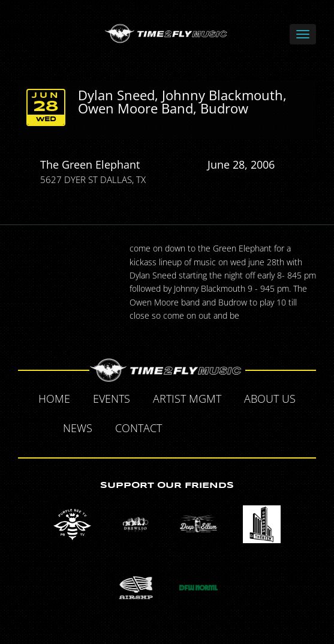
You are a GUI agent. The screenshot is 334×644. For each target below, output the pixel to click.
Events (112, 399)
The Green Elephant (90, 164)
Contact (139, 428)
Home (54, 399)
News (78, 428)
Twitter (215, 430)
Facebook (187, 430)
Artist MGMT (187, 399)
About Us (270, 399)
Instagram (270, 430)
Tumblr (242, 430)
